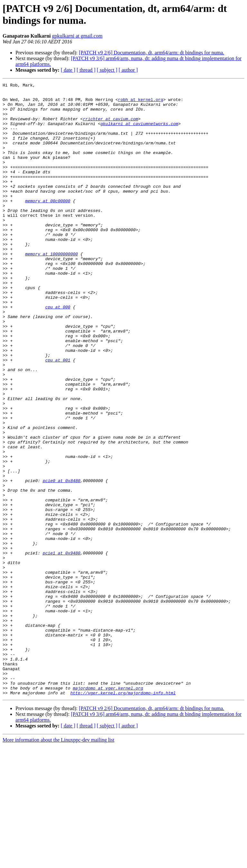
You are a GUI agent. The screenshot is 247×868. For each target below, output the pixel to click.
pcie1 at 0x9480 (62, 647)
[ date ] (68, 70)
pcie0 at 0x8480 (62, 561)
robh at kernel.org (141, 103)
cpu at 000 (58, 352)
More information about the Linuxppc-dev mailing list (58, 862)
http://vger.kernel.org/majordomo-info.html (123, 815)
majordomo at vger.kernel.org (108, 809)
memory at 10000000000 (51, 288)
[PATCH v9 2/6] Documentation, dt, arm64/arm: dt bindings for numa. (151, 53)
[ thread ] (86, 70)
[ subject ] (107, 70)
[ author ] (128, 70)
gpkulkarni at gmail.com (77, 36)
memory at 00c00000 (48, 225)
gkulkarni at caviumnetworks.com (139, 132)
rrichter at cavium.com (111, 126)
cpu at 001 (58, 416)
